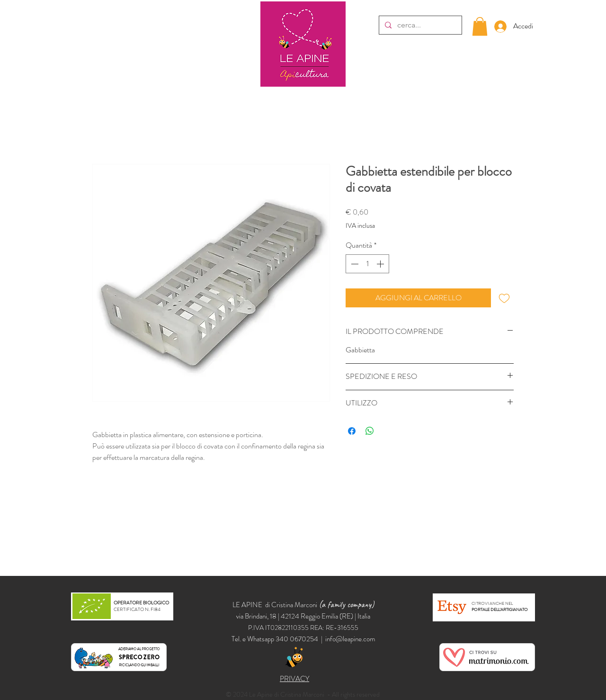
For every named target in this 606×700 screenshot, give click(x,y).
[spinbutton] (367, 264)
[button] (480, 26)
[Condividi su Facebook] (352, 431)
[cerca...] (419, 25)
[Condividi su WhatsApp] (370, 431)
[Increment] (381, 264)
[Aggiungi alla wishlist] (504, 298)
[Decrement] (354, 264)
